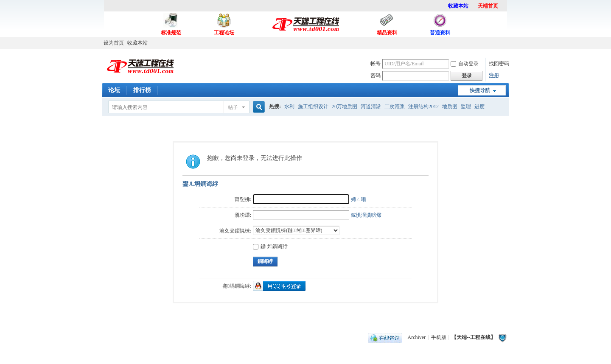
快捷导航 (480, 90)
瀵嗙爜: (243, 215)
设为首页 (114, 43)
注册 (494, 76)
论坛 (114, 90)
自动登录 (465, 64)
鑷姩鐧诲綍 (270, 246)
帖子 (233, 107)
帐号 (376, 64)
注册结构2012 (423, 106)
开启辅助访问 (507, 43)
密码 (376, 76)
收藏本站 (137, 43)
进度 (479, 106)
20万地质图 (345, 106)
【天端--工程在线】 (474, 337)
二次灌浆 (395, 106)
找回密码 (499, 64)
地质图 (450, 106)
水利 (289, 106)
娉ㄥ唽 (359, 199)
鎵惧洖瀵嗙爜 (366, 215)
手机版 (439, 337)
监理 (466, 106)
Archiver (417, 337)
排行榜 (142, 90)
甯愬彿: (243, 199)
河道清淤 (371, 106)
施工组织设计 (313, 106)
